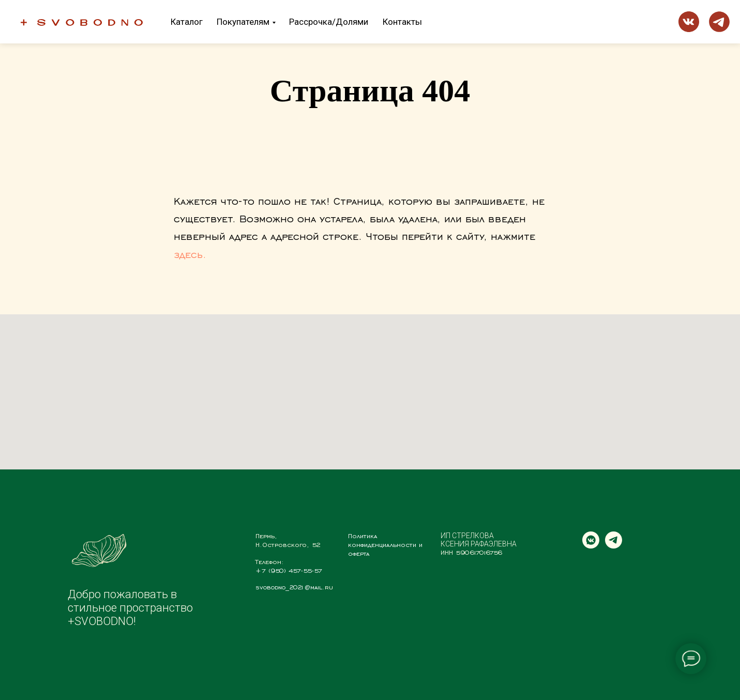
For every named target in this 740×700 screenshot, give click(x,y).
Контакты (402, 22)
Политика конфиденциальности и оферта (385, 544)
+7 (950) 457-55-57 (289, 570)
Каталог (187, 22)
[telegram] (614, 546)
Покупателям (243, 22)
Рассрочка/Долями (329, 22)
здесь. (190, 254)
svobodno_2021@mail (289, 587)
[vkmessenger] (591, 546)
